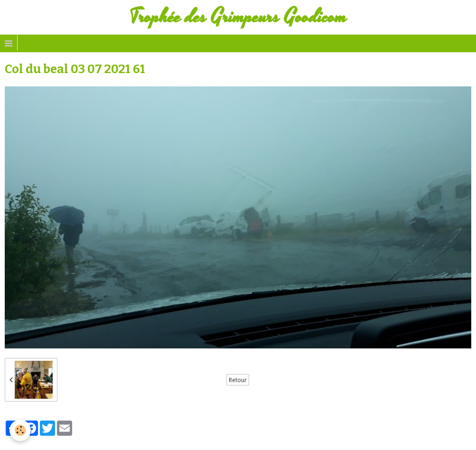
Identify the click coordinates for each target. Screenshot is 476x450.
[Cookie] (20, 430)
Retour (238, 380)
